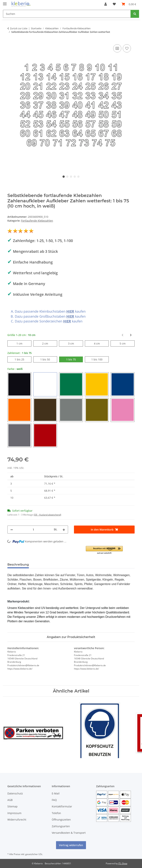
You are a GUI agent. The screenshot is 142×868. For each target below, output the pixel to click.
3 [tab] (71, 177)
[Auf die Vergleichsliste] (117, 48)
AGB (10, 800)
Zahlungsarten (61, 826)
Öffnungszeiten (61, 820)
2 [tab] (67, 177)
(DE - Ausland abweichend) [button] (47, 515)
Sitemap (12, 806)
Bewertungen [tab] (45, 565)
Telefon (56, 813)
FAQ (54, 800)
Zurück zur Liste (19, 28)
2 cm (48, 343)
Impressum (14, 813)
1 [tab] (64, 177)
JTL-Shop (123, 863)
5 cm (125, 343)
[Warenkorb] (129, 4)
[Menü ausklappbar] (5, 2)
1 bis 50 (49, 359)
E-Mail (56, 793)
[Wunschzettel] (114, 4)
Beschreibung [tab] (18, 565)
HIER (70, 311)
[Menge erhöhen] (64, 530)
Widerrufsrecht (17, 820)
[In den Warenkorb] (104, 530)
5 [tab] (78, 177)
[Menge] (33, 530)
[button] (106, 4)
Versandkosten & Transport (69, 833)
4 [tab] (75, 177)
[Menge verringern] (12, 530)
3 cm (74, 343)
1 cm (22, 343)
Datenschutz (15, 793)
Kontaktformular (62, 806)
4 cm (100, 343)
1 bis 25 (23, 359)
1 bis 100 (100, 359)
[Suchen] (67, 14)
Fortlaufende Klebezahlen (37, 221)
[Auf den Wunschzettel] (127, 48)
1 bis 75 (75, 359)
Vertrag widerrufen (71, 845)
